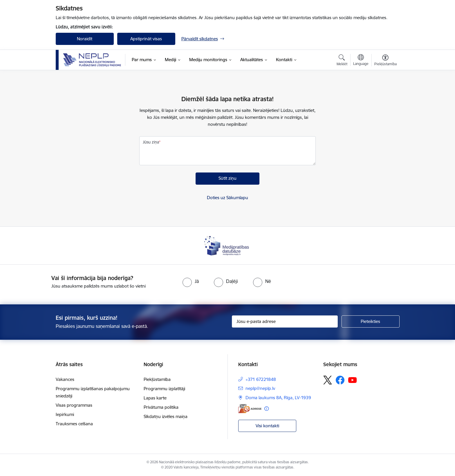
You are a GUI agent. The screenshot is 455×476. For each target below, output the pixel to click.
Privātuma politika (161, 407)
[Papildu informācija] (267, 409)
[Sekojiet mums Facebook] (340, 380)
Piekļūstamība (157, 379)
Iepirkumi (65, 414)
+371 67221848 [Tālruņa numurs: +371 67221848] (261, 379)
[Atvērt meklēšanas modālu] (342, 61)
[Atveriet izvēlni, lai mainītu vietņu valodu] (361, 61)
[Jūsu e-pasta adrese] (285, 321)
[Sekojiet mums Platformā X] (328, 380)
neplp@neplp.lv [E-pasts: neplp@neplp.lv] (260, 388)
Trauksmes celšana (74, 424)
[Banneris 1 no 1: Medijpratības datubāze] (227, 245)
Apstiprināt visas (146, 39)
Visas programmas (74, 405)
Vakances (65, 379)
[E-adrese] (250, 409)
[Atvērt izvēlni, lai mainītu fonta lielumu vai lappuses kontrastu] (386, 61)
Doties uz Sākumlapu (228, 198)
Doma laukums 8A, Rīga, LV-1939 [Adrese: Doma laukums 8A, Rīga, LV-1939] (278, 398)
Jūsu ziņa (151, 142)
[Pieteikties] (371, 321)
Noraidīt (85, 39)
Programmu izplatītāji (164, 389)
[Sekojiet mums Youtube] (353, 380)
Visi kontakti (267, 426)
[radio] (191, 281)
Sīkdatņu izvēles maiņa (166, 416)
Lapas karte (155, 398)
